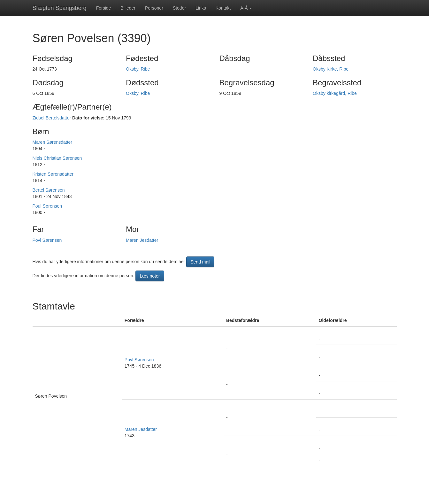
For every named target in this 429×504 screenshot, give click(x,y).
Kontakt (223, 8)
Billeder (128, 8)
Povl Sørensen (47, 240)
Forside (104, 8)
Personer (154, 8)
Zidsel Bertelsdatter (52, 118)
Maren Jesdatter (142, 240)
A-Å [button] (246, 8)
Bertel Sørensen (49, 190)
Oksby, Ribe (138, 69)
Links (201, 8)
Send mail (200, 262)
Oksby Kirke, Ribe (331, 69)
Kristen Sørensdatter (53, 174)
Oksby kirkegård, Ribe (335, 93)
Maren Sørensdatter (53, 142)
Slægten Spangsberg (60, 8)
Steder (179, 8)
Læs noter (150, 276)
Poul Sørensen (47, 206)
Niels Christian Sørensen (57, 158)
